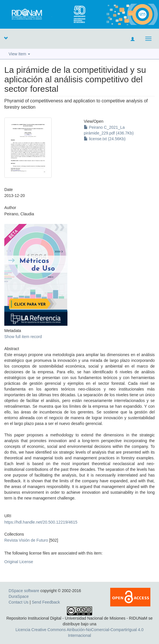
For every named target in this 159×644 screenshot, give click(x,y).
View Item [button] (19, 54)
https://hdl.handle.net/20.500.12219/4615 (41, 522)
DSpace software (24, 591)
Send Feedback (46, 602)
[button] (6, 38)
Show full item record (23, 337)
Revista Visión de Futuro (26, 540)
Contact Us (19, 602)
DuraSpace (19, 596)
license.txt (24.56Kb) (105, 139)
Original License (19, 562)
